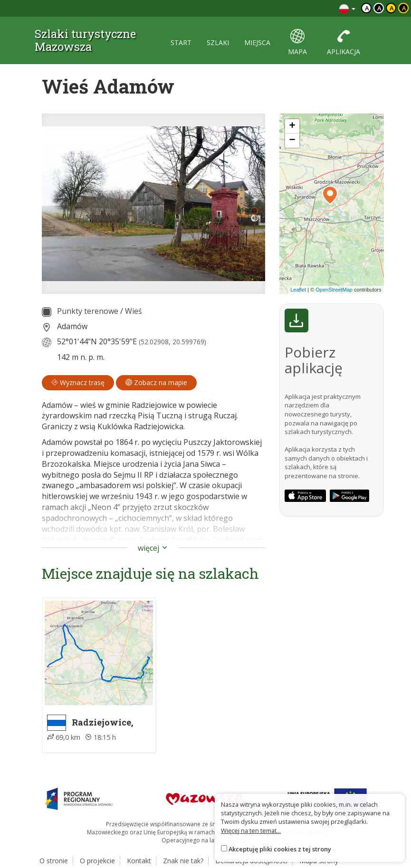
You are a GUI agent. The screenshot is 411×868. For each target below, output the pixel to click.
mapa (297, 42)
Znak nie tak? (183, 861)
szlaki (218, 42)
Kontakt (139, 861)
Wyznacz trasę (78, 382)
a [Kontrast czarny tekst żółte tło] (392, 8)
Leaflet (298, 290)
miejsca (257, 42)
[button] (330, 195)
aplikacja (344, 42)
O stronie (54, 861)
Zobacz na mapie (156, 382)
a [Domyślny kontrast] (367, 8)
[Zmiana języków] (347, 8)
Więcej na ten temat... (251, 830)
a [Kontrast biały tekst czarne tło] (379, 8)
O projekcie (97, 861)
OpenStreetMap (334, 290)
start (181, 42)
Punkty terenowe (88, 311)
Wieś (134, 311)
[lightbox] (153, 204)
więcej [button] (153, 548)
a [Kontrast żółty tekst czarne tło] (404, 8)
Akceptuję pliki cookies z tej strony (280, 849)
